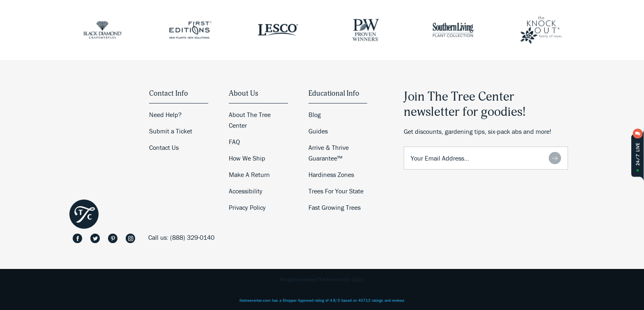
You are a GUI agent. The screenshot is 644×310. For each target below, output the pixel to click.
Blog (315, 115)
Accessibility (246, 191)
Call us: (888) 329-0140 (181, 237)
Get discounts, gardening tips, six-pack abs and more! (477, 131)
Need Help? (165, 115)
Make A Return (249, 175)
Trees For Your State (336, 191)
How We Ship (247, 158)
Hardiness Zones (331, 175)
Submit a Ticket (171, 131)
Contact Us (164, 147)
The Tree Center (84, 214)
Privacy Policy (247, 207)
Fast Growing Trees (335, 207)
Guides (318, 131)
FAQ (234, 142)
